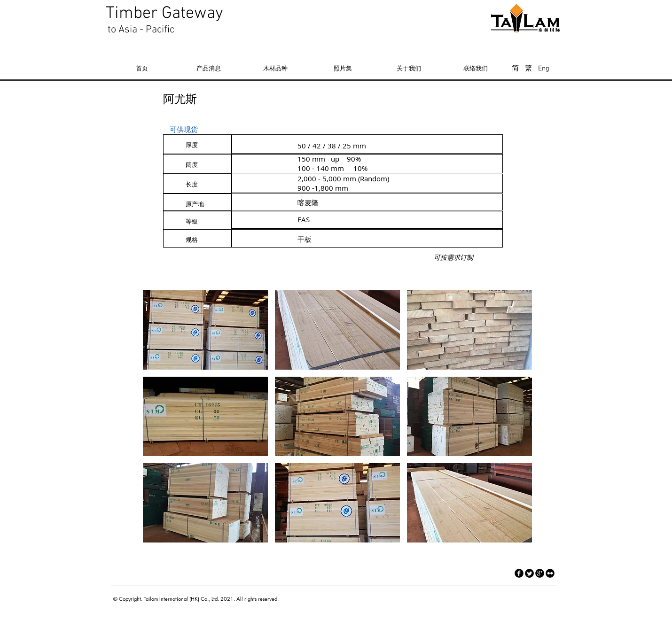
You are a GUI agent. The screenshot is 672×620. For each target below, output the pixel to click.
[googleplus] (540, 573)
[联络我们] (476, 68)
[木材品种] (275, 68)
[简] (515, 69)
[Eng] (543, 69)
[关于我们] (409, 68)
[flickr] (550, 573)
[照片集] (343, 68)
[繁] (528, 69)
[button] (205, 330)
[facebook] (519, 573)
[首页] (142, 68)
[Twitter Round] (529, 573)
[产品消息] (209, 68)
